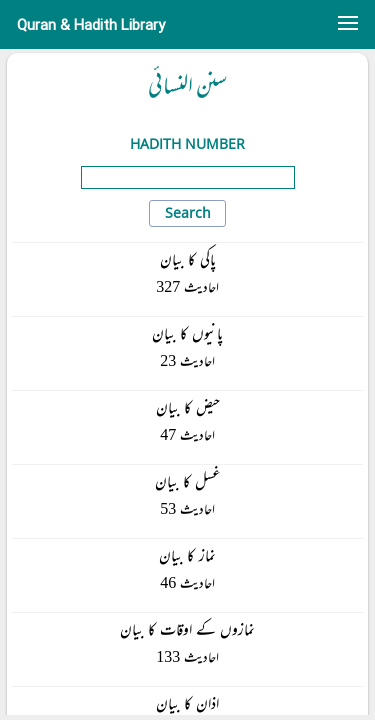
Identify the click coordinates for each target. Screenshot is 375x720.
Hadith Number (187, 143)
